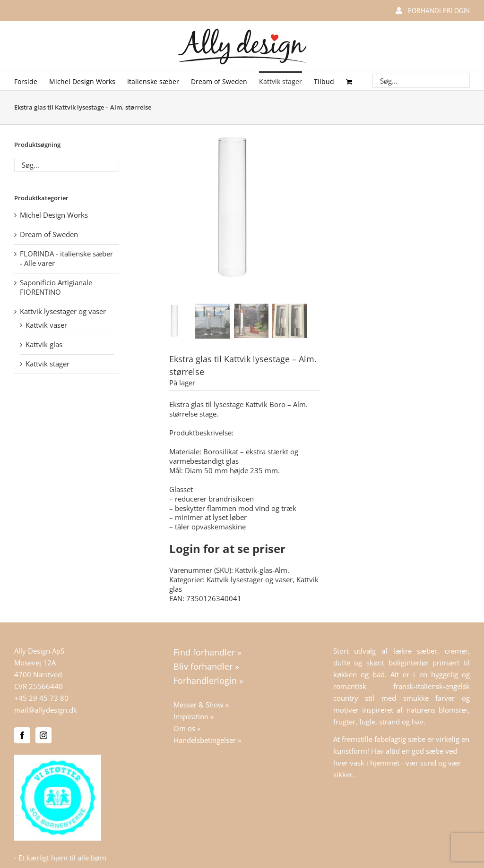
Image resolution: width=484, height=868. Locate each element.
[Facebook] (22, 735)
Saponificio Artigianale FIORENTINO (56, 287)
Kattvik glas (44, 344)
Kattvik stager (48, 364)
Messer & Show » (201, 705)
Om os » (187, 728)
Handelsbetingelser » (207, 740)
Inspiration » (194, 716)
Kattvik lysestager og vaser (250, 579)
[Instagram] (43, 735)
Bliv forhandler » (206, 666)
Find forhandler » (207, 652)
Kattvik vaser (46, 325)
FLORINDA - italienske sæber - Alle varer (66, 258)
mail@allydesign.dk (46, 710)
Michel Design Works (54, 215)
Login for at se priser (227, 549)
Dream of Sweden (49, 234)
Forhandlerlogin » (208, 681)
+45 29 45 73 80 (41, 698)
